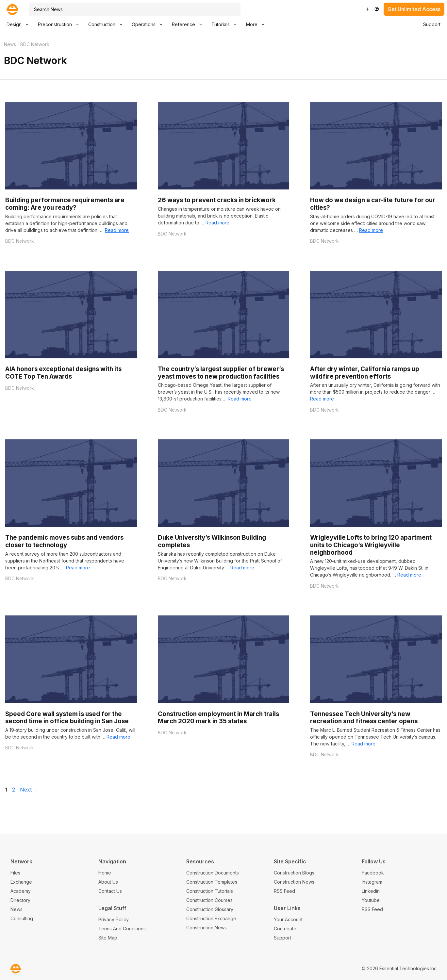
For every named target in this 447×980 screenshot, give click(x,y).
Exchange (21, 882)
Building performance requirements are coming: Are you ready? (65, 204)
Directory (20, 900)
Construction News (207, 928)
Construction (108, 24)
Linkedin (371, 891)
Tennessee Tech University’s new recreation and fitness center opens (364, 718)
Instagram (372, 882)
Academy (21, 891)
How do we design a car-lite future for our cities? (373, 204)
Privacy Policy (114, 919)
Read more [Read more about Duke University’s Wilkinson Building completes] (242, 568)
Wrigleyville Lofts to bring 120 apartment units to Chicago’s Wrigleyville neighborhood (371, 545)
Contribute (285, 929)
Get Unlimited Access (414, 9)
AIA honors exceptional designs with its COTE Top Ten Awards (63, 373)
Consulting (22, 918)
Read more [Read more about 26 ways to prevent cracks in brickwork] (217, 223)
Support (432, 24)
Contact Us (110, 891)
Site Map (108, 938)
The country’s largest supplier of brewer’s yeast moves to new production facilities (221, 373)
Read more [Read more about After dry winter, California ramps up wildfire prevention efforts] (322, 399)
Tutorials (226, 24)
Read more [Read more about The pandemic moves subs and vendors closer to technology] (78, 568)
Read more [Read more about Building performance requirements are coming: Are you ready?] (117, 230)
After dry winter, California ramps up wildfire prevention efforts (365, 373)
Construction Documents (213, 873)
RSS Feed (284, 891)
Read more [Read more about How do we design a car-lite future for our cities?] (371, 230)
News (10, 44)
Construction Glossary (210, 909)
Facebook (373, 873)
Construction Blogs (294, 873)
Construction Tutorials (210, 891)
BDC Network (19, 241)
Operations (149, 24)
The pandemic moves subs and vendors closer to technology (64, 541)
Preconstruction (61, 24)
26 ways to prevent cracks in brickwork (217, 200)
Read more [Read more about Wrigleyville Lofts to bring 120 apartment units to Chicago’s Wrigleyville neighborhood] (409, 575)
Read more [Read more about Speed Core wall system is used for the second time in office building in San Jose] (118, 737)
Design (20, 24)
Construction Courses (209, 900)
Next (29, 790)
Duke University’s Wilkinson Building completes (212, 541)
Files (15, 873)
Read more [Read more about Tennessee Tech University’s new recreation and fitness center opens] (364, 744)
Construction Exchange (211, 918)
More (258, 24)
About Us (108, 882)
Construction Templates (212, 882)
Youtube (371, 900)
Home (105, 873)
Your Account (288, 919)
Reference (189, 24)
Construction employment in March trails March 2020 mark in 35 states (218, 718)
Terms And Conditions (122, 929)
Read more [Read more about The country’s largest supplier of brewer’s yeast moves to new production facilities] (240, 399)
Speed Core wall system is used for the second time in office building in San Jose (67, 718)
